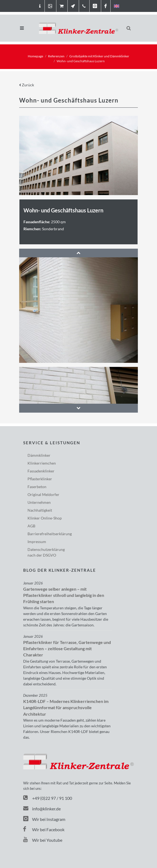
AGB (31, 526)
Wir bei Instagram (44, 819)
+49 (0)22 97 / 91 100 (52, 798)
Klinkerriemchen (42, 463)
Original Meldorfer (43, 494)
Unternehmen (39, 502)
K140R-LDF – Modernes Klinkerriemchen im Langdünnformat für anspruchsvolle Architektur (66, 708)
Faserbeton (37, 487)
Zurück (27, 85)
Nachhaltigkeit (40, 510)
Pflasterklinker (40, 479)
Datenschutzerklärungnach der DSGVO (46, 552)
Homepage (35, 56)
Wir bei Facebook (44, 829)
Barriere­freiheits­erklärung (50, 534)
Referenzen (56, 56)
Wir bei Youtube (43, 840)
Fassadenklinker (41, 471)
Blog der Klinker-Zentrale (60, 570)
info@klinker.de (42, 809)
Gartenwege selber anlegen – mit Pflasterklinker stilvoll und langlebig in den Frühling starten (64, 595)
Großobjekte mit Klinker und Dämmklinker (99, 56)
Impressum (37, 542)
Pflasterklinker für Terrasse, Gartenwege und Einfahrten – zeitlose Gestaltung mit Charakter (67, 649)
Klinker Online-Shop (45, 518)
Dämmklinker (39, 455)
